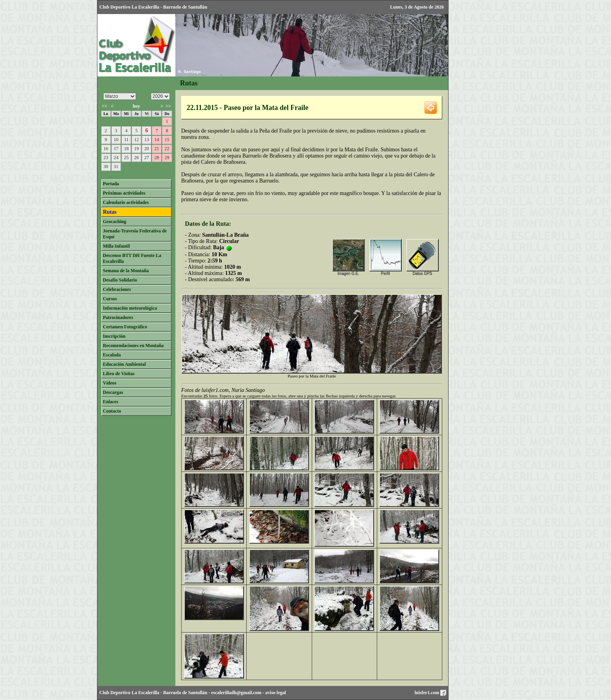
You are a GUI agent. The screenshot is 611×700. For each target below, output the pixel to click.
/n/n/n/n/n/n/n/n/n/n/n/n (120, 96)
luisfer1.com (430, 693)
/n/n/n (160, 96)
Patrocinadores (118, 317)
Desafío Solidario (120, 280)
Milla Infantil (116, 246)
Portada (111, 184)
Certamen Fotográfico (125, 327)
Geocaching (115, 222)
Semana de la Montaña (126, 271)
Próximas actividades (124, 193)
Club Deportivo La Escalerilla (129, 693)
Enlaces (110, 402)
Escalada (112, 355)
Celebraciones (117, 289)
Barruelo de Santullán (185, 693)
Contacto (112, 411)
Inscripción (114, 336)
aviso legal (276, 693)
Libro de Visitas (119, 374)
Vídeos (110, 383)
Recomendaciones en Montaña (133, 346)
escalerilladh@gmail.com (236, 693)
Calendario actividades (126, 202)
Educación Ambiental (124, 364)
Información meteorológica (130, 308)
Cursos (110, 299)
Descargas (113, 392)
